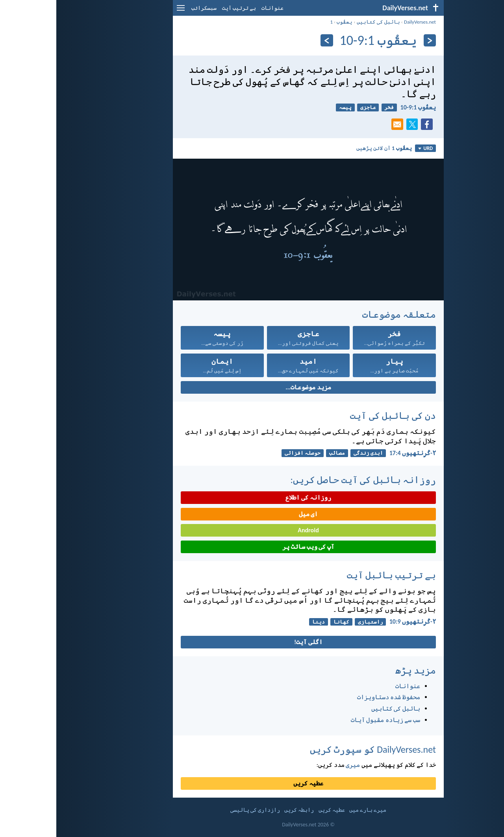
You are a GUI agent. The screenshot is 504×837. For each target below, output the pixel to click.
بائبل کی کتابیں (322, 22)
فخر (333, 107)
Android (252, 530)
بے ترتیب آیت (183, 8)
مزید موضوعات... (252, 387)
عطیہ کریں (252, 783)
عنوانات (216, 8)
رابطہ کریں (243, 810)
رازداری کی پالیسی (199, 810)
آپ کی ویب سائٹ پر (252, 547)
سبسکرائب (148, 8)
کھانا (285, 622)
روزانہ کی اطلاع (252, 497)
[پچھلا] (373, 40)
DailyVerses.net (364, 22)
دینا (262, 622)
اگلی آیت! (252, 642)
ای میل (252, 514)
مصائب (281, 453)
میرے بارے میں (311, 810)
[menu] (124, 11)
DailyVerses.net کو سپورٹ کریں (317, 749)
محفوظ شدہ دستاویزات (332, 697)
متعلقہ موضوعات (343, 314)
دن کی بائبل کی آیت (337, 416)
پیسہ (289, 107)
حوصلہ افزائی (246, 453)
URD (369, 148)
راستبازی (314, 622)
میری (296, 765)
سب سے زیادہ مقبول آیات (329, 720)
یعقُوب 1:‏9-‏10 (362, 107)
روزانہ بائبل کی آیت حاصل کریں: (307, 480)
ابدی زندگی (312, 453)
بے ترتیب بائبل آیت (335, 575)
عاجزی (312, 107)
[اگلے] (270, 40)
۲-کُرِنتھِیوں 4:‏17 (356, 453)
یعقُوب (288, 22)
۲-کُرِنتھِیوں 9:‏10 (356, 621)
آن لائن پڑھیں (328, 148)
